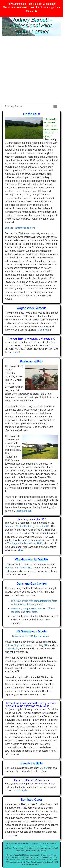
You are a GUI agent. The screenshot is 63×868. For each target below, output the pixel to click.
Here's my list (21, 790)
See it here (44, 330)
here (17, 352)
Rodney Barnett (14, 106)
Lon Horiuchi (11, 649)
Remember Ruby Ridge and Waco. (32, 636)
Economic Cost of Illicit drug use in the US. (27, 526)
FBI (46, 645)
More (20, 550)
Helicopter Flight (24, 511)
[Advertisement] (32, 69)
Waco (29, 645)
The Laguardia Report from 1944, (25, 543)
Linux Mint (51, 855)
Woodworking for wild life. (18, 568)
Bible (44, 768)
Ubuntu (9, 857)
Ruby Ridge (14, 645)
